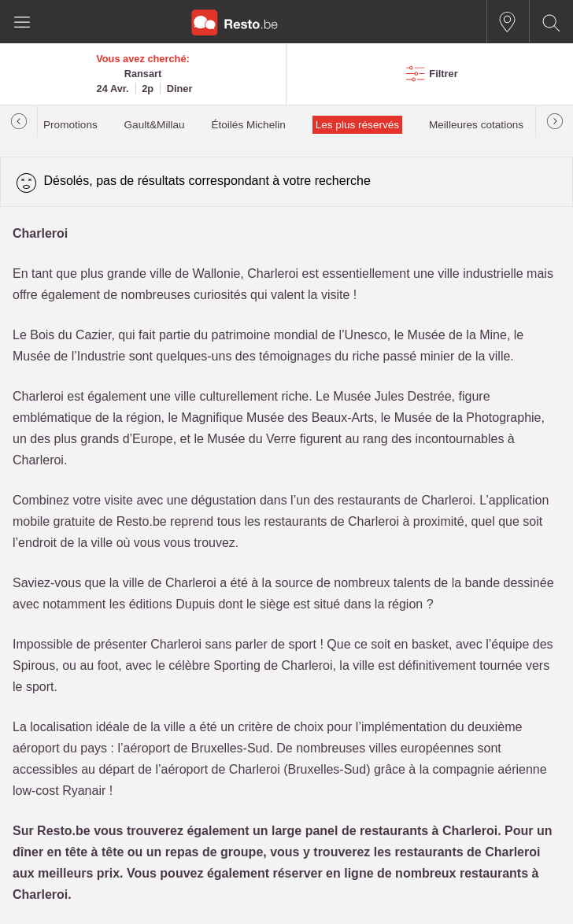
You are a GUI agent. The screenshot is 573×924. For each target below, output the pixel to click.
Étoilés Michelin (248, 125)
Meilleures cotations (476, 125)
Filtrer (443, 74)
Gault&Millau (155, 125)
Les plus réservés (358, 125)
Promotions (70, 125)
